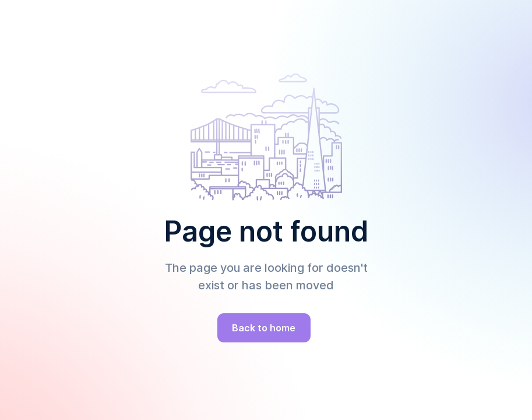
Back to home (264, 328)
